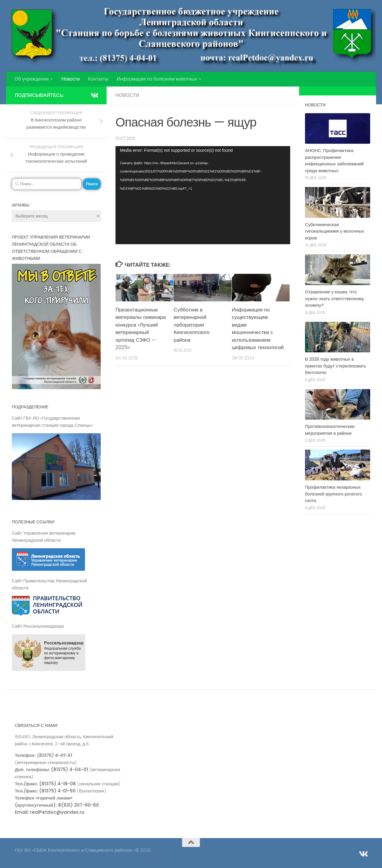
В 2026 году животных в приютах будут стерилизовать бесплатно (336, 366)
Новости (70, 79)
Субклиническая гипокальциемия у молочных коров (334, 231)
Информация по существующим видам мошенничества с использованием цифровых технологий (258, 329)
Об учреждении (32, 79)
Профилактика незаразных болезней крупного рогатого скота (333, 494)
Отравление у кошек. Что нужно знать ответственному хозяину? (334, 298)
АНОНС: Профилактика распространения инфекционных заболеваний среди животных (334, 160)
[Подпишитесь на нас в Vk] (94, 95)
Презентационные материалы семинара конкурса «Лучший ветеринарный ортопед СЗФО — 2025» (141, 329)
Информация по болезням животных (157, 79)
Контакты (98, 79)
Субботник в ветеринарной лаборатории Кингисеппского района (192, 325)
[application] (203, 195)
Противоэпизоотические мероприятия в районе (330, 430)
